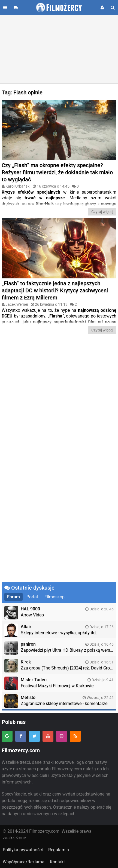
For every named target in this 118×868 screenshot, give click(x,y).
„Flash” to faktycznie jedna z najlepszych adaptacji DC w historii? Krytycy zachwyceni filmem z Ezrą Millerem (55, 290)
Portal (32, 597)
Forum (13, 597)
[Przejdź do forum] (16, 8)
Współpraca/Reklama (24, 862)
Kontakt (57, 862)
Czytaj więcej (102, 212)
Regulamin (59, 850)
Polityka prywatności (23, 850)
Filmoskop (55, 597)
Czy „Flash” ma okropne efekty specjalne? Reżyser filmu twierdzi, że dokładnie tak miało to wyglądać (57, 172)
